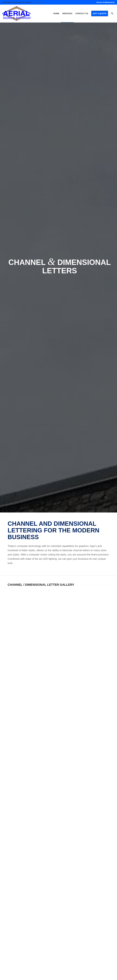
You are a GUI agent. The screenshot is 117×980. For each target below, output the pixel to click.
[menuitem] (105, 2)
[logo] (17, 14)
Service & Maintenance (106, 2)
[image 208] (21, 602)
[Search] (112, 14)
